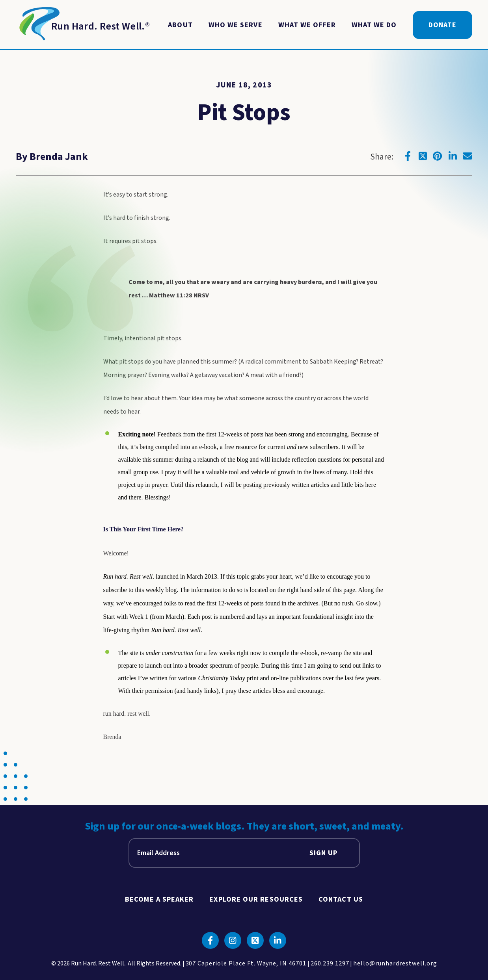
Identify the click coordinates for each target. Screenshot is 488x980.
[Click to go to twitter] (423, 156)
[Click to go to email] (468, 156)
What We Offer (307, 25)
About (180, 25)
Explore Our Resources (256, 899)
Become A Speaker (159, 899)
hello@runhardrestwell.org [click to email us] (395, 963)
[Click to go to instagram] (233, 940)
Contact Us (341, 899)
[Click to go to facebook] (408, 156)
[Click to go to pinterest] (438, 156)
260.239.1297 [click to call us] (330, 963)
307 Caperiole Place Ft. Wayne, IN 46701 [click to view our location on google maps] (246, 963)
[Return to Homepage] (83, 25)
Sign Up (324, 853)
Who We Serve (236, 25)
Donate (442, 25)
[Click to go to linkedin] (453, 156)
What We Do (374, 25)
